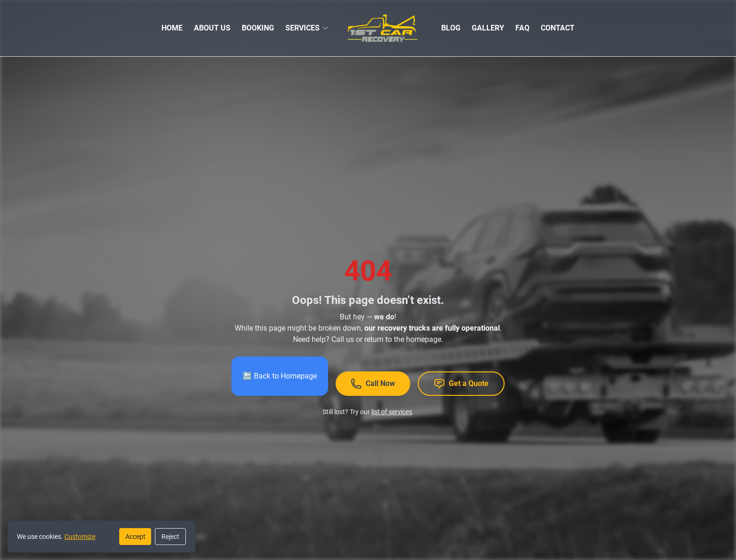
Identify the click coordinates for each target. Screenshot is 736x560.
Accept (135, 537)
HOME (172, 28)
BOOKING (258, 28)
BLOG (451, 28)
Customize (80, 537)
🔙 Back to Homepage (280, 376)
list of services (392, 412)
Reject (170, 537)
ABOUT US (212, 28)
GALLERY (488, 28)
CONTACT (558, 28)
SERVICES (303, 28)
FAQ (522, 28)
